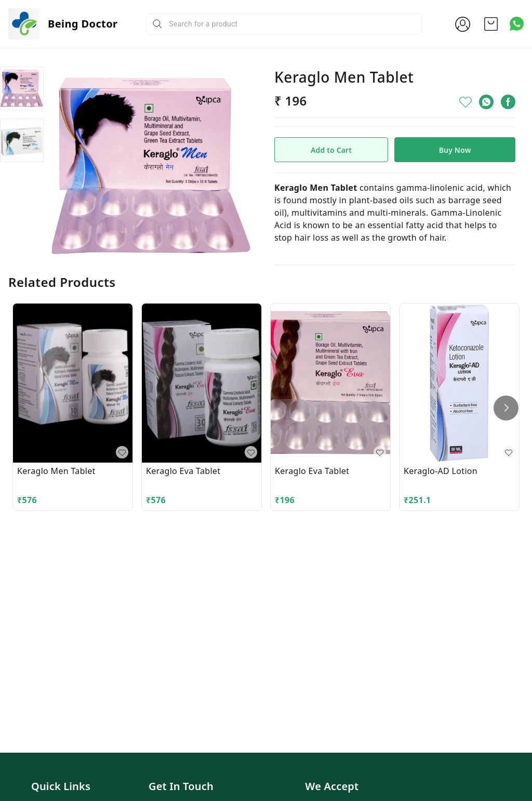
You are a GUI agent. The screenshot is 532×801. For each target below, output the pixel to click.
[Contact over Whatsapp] (517, 24)
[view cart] (491, 24)
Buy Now (455, 150)
